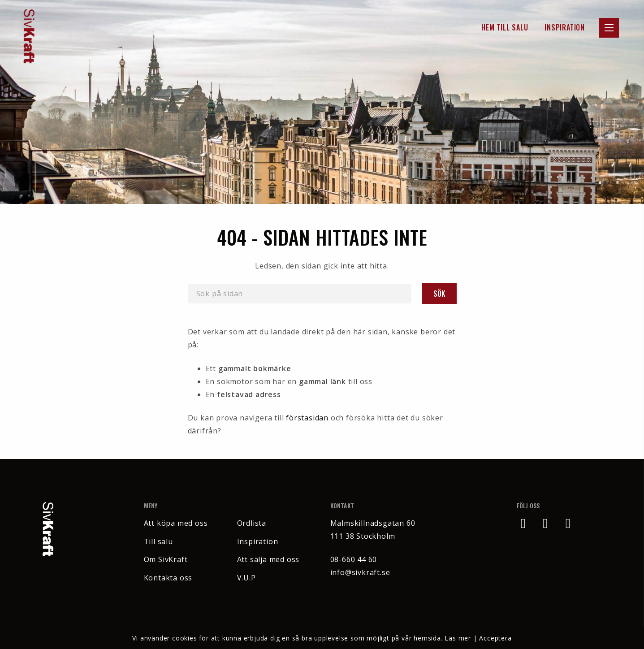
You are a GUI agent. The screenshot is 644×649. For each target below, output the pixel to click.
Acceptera (495, 638)
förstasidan (307, 418)
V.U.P (246, 578)
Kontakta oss (168, 578)
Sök (439, 294)
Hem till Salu (505, 27)
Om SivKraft (166, 559)
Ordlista (252, 523)
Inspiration (565, 27)
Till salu (158, 541)
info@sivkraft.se (360, 572)
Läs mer (458, 638)
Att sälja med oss (268, 559)
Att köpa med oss (176, 523)
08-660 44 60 (354, 559)
